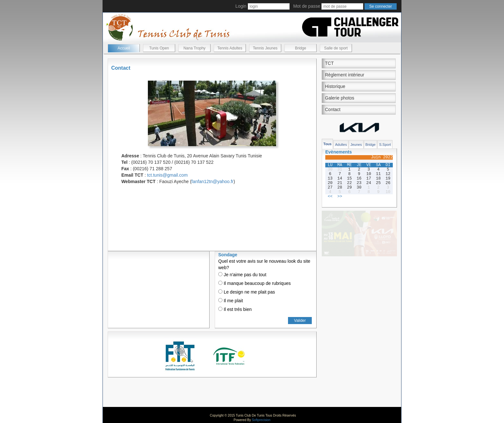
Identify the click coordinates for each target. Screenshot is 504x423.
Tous (327, 144)
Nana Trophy (195, 48)
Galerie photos (340, 98)
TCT (329, 63)
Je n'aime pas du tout (242, 275)
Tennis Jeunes (265, 48)
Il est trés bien (235, 309)
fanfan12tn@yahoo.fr (213, 181)
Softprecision (261, 420)
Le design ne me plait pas (247, 292)
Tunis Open (159, 48)
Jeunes (356, 145)
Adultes (341, 145)
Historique (335, 86)
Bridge (301, 48)
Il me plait (231, 301)
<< (330, 197)
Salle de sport (336, 48)
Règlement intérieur (345, 75)
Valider (300, 321)
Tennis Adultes (230, 48)
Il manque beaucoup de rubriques (254, 283)
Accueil (124, 48)
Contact (333, 110)
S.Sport (385, 145)
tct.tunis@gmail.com (167, 175)
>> (340, 197)
